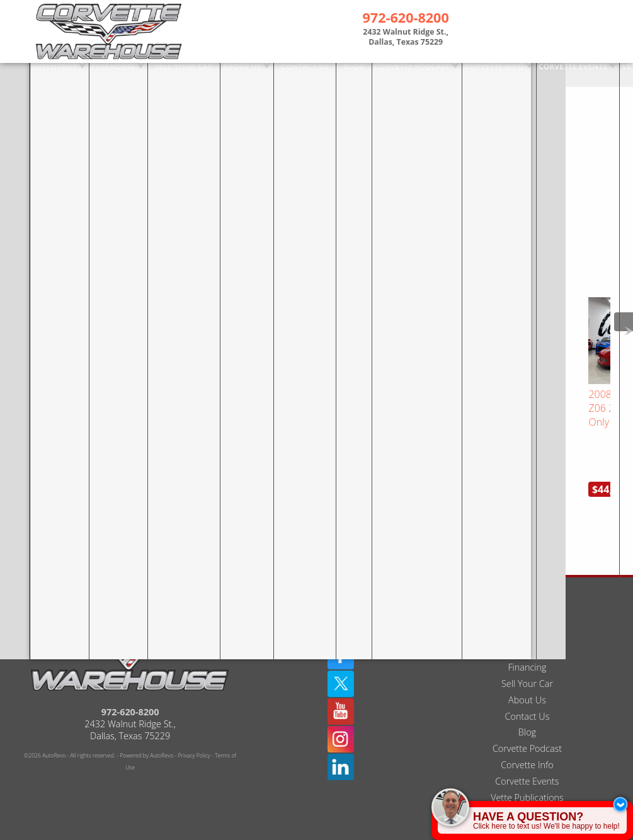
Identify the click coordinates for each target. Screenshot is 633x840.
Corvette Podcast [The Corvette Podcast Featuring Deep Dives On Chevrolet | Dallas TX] (379, 74)
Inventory (25, 74)
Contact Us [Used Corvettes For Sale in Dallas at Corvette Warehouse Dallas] (273, 74)
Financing (527, 638)
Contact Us (527, 687)
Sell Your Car (527, 655)
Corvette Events (527, 752)
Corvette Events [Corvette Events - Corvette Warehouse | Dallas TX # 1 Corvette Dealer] (539, 74)
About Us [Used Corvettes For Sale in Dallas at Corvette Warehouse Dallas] (211, 74)
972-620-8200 (130, 683)
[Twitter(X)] (341, 655)
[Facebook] (341, 627)
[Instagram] (341, 710)
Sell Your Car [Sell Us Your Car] (153, 74)
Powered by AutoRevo (146, 727)
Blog (527, 703)
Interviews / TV (527, 785)
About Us (527, 671)
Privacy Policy (194, 727)
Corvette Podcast (527, 719)
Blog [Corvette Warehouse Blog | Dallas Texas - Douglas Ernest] (322, 74)
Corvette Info (461, 74)
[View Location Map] (406, 39)
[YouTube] (341, 683)
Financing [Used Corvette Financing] (83, 74)
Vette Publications (527, 769)
